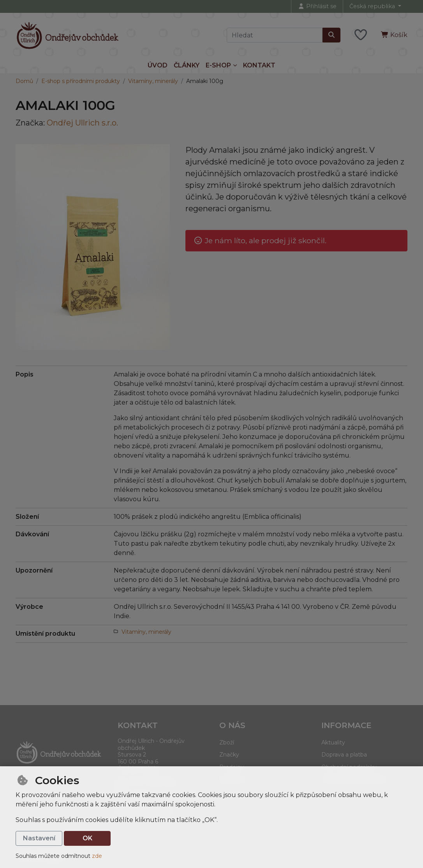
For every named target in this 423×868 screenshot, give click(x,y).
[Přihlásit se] (317, 6)
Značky (229, 755)
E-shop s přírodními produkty (81, 81)
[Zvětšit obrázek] (93, 247)
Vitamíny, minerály (153, 81)
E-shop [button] (218, 65)
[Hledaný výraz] (275, 35)
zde (97, 856)
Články (187, 65)
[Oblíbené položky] (361, 35)
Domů (24, 81)
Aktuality (333, 742)
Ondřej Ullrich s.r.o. (82, 123)
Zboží (227, 742)
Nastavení (39, 838)
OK (87, 838)
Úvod (158, 65)
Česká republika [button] (373, 6)
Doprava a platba (344, 755)
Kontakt (259, 65)
